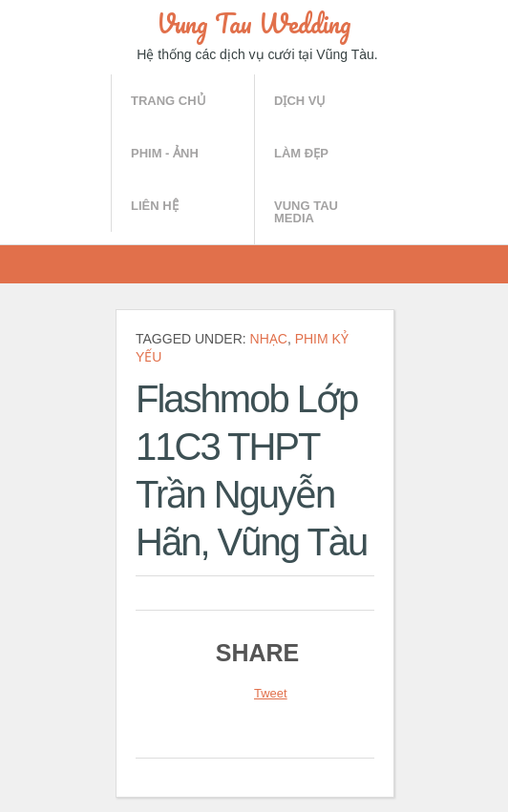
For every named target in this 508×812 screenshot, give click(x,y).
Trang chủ (169, 101)
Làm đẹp (301, 153)
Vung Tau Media (306, 212)
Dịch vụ (300, 101)
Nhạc (269, 339)
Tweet (271, 693)
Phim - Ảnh (165, 153)
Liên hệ (155, 206)
